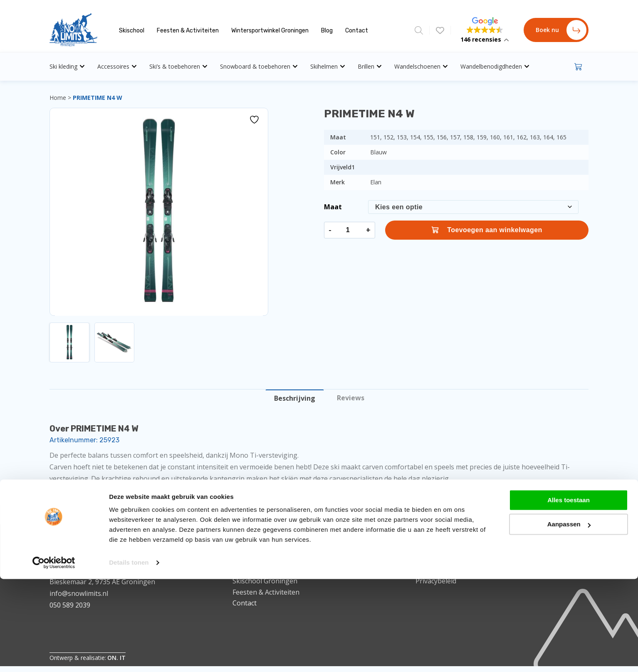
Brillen (370, 66)
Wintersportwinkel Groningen (270, 31)
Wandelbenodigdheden (495, 66)
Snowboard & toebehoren (259, 66)
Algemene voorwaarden (453, 570)
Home (58, 98)
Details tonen (129, 384)
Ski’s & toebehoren (178, 66)
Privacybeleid (436, 581)
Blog (327, 31)
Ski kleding (67, 66)
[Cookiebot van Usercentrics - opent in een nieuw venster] (54, 384)
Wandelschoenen (421, 66)
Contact (357, 31)
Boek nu (561, 30)
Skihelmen (328, 66)
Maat (333, 207)
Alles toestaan (569, 321)
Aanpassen (569, 346)
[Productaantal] (348, 230)
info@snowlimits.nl (79, 593)
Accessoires (117, 66)
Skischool (132, 31)
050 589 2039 (70, 605)
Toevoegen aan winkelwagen (487, 230)
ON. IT (116, 658)
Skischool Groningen (265, 581)
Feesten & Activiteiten (188, 31)
